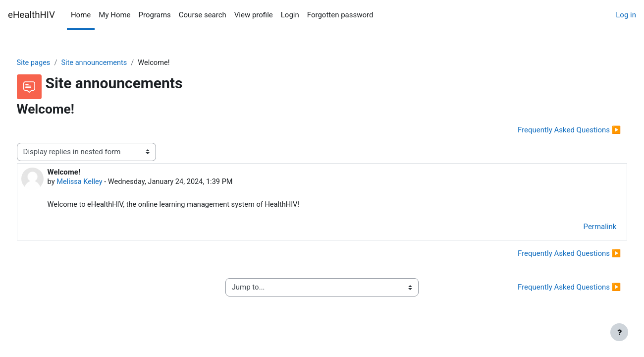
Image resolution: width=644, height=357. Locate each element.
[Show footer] (619, 332)
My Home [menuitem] (114, 15)
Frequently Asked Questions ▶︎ (551, 289)
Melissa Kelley (99, 182)
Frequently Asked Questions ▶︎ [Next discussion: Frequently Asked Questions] (551, 130)
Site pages (53, 63)
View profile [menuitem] (254, 15)
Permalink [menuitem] (581, 228)
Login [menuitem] (290, 15)
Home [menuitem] (81, 15)
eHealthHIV (31, 15)
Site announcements (115, 63)
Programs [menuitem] (155, 15)
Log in (626, 15)
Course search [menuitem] (203, 15)
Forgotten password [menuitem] (340, 15)
